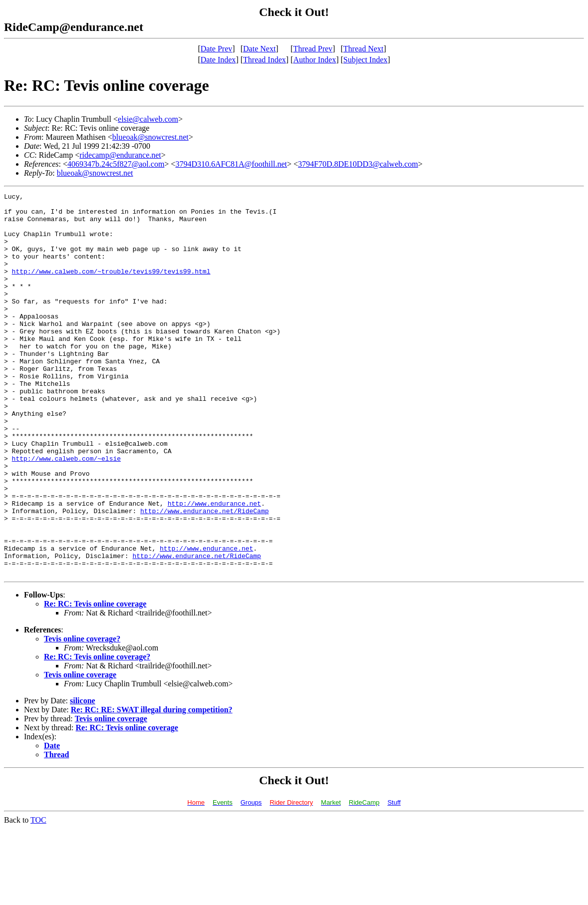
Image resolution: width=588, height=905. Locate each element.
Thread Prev (313, 49)
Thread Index (265, 60)
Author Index (314, 60)
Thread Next (363, 49)
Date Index (218, 60)
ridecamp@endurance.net (120, 155)
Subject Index (365, 60)
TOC (38, 896)
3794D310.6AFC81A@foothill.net (231, 164)
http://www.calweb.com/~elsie (66, 512)
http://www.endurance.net (214, 566)
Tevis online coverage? (82, 715)
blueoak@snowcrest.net (150, 137)
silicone (83, 777)
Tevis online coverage (80, 751)
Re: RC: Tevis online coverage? (97, 733)
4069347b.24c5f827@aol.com (116, 164)
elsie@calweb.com (148, 119)
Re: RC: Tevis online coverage (95, 680)
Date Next (259, 49)
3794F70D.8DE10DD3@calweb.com (358, 164)
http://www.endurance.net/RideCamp (204, 575)
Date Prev (217, 49)
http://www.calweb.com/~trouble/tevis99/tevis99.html (111, 288)
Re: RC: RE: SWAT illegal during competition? (152, 786)
